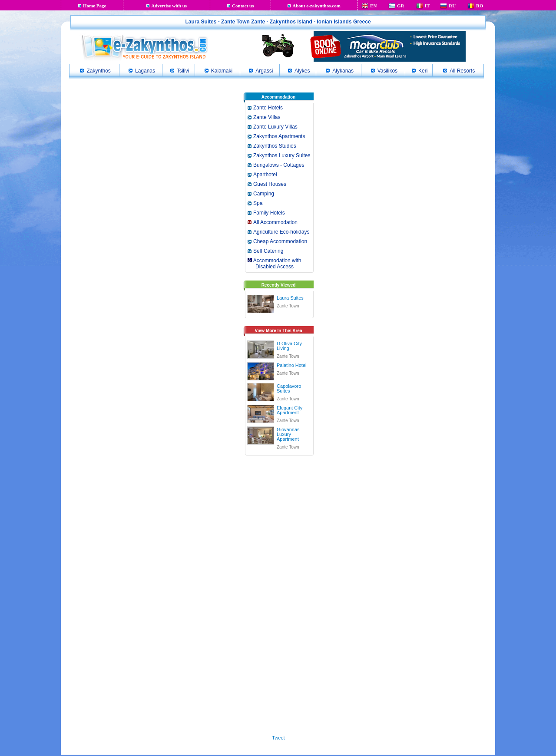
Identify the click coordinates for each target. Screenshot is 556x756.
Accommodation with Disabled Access (274, 264)
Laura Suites (290, 298)
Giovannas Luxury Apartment (288, 434)
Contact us (243, 6)
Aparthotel (265, 175)
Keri (423, 71)
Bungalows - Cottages (279, 165)
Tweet (278, 738)
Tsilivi (183, 71)
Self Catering (268, 251)
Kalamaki (222, 71)
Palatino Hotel (292, 365)
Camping (264, 194)
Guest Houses (270, 184)
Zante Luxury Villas (275, 127)
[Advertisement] (278, 594)
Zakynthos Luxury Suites (282, 155)
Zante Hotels (268, 108)
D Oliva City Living (289, 346)
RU (452, 6)
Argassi (264, 71)
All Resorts (462, 71)
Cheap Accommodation (280, 241)
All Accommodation (275, 222)
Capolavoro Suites (289, 388)
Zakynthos (98, 71)
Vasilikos (387, 71)
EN (373, 6)
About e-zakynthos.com (316, 6)
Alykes (302, 71)
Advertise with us (169, 6)
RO (480, 6)
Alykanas (343, 71)
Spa (258, 203)
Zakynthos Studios (275, 146)
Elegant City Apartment (290, 410)
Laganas (145, 71)
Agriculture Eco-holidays (281, 232)
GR (401, 6)
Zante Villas (267, 117)
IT (427, 6)
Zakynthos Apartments (279, 136)
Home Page (94, 6)
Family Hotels (269, 213)
